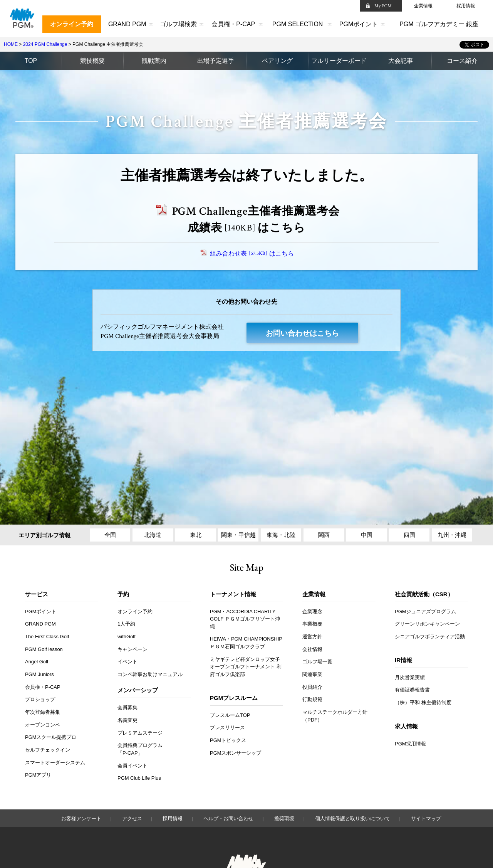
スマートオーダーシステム (55, 763)
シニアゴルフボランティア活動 (430, 637)
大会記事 (401, 61)
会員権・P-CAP (233, 24)
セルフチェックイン (48, 750)
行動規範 (312, 700)
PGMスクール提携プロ (51, 738)
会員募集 (127, 708)
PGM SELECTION (298, 24)
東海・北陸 (281, 535)
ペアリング (277, 61)
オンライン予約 (72, 24)
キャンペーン (132, 650)
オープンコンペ (43, 725)
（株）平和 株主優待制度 (423, 703)
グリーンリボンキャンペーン (427, 624)
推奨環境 (284, 819)
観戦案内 (154, 61)
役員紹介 (312, 687)
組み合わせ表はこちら (252, 254)
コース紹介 (462, 61)
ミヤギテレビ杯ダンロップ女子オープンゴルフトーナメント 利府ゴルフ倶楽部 (246, 667)
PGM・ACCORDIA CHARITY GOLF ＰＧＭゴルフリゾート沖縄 (245, 619)
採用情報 (466, 6)
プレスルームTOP (230, 716)
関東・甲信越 (238, 535)
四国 (409, 535)
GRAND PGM (127, 24)
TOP (31, 61)
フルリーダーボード (339, 61)
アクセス (132, 819)
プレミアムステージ (140, 733)
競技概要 (92, 61)
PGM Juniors (40, 675)
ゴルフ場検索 (178, 24)
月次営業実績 (410, 678)
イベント (127, 662)
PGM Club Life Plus (139, 778)
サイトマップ (426, 819)
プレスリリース (227, 728)
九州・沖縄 (452, 535)
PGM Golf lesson (44, 650)
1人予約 (126, 624)
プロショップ (40, 700)
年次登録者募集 (43, 712)
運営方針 (312, 637)
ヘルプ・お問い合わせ (228, 819)
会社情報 (312, 650)
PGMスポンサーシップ (236, 753)
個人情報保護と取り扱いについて (353, 819)
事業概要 (312, 624)
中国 (367, 535)
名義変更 (127, 721)
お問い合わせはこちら (302, 334)
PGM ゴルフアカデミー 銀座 (439, 24)
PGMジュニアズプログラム (426, 612)
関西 (324, 535)
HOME (11, 44)
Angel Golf (37, 662)
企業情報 (423, 6)
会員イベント (132, 766)
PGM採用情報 (411, 744)
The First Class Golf (47, 637)
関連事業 (312, 675)
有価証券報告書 (412, 690)
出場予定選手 (216, 61)
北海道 (153, 535)
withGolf (127, 637)
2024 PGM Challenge (45, 44)
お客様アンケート (81, 819)
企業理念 (312, 612)
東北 (196, 535)
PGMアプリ (38, 776)
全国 (110, 535)
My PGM (383, 6)
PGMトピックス (228, 741)
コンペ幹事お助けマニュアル (150, 675)
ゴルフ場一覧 (317, 662)
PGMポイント (359, 24)
